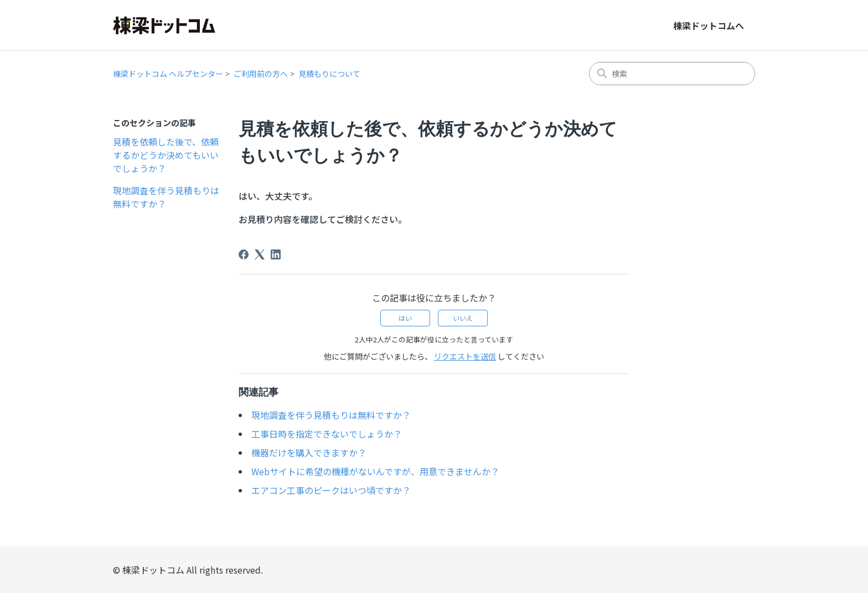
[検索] (672, 74)
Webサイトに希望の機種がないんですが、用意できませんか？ (375, 471)
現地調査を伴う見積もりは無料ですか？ (166, 197)
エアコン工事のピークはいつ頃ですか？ (331, 490)
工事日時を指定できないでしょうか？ (327, 434)
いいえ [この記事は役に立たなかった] (463, 318)
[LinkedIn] (276, 254)
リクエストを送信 (465, 356)
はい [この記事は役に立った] (405, 318)
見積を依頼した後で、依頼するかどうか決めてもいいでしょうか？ (166, 155)
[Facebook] (244, 254)
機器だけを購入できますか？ (309, 452)
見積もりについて (329, 74)
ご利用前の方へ (261, 74)
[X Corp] (260, 254)
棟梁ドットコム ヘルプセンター (168, 74)
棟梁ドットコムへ (709, 25)
